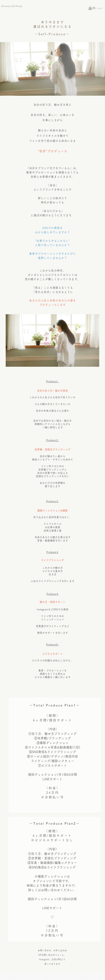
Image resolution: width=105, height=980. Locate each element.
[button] (90, 8)
